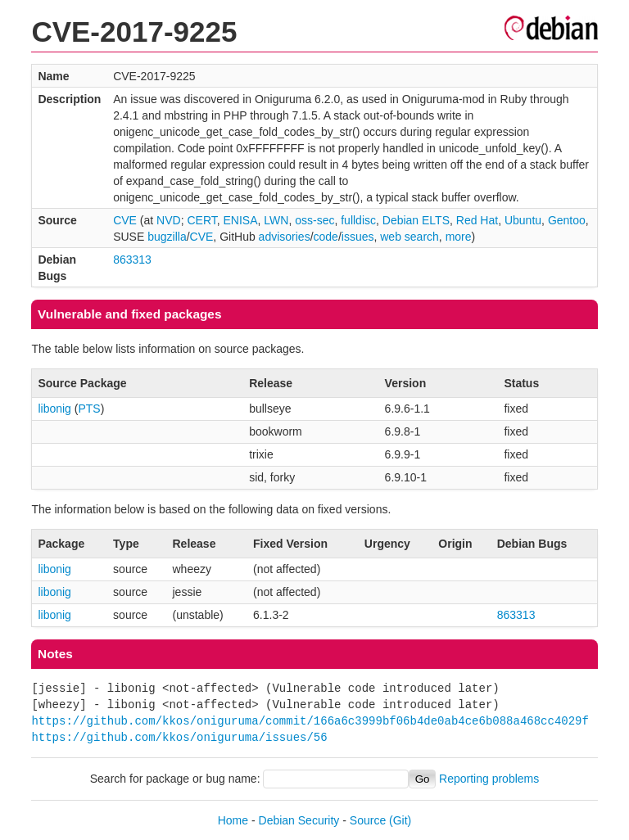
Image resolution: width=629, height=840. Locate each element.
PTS (89, 409)
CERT (201, 220)
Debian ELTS (416, 220)
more (459, 237)
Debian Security (299, 820)
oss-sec (314, 220)
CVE (125, 220)
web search (410, 237)
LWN (276, 220)
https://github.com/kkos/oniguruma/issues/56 (179, 737)
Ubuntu (523, 220)
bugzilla (167, 237)
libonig (54, 409)
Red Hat (477, 220)
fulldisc (358, 220)
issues (358, 237)
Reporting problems (489, 779)
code (326, 237)
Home (233, 820)
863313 (132, 260)
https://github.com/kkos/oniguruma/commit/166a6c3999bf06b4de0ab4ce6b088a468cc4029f (310, 721)
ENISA (241, 220)
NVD (169, 220)
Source (368, 820)
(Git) (400, 820)
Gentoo (567, 220)
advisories (285, 237)
